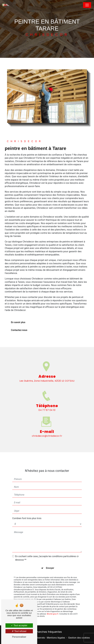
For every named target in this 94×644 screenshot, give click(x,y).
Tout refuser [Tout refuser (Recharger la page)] (19, 631)
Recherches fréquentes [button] (47, 632)
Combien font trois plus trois (27, 513)
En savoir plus (18, 322)
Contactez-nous (19, 330)
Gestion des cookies (79, 638)
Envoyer (50, 563)
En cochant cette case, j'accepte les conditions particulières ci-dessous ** (47, 553)
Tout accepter (19, 625)
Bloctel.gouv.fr (53, 609)
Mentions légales (56, 638)
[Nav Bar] (87, 5)
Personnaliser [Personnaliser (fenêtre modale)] (19, 637)
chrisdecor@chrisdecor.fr (47, 431)
